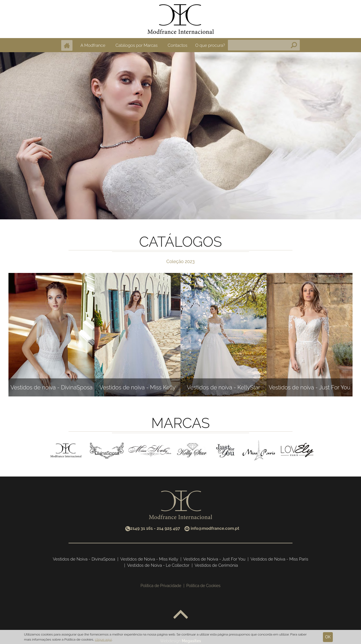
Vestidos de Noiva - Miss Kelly (149, 559)
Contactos (178, 45)
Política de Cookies (203, 586)
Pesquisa (294, 45)
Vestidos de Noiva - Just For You (214, 559)
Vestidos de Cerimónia (216, 565)
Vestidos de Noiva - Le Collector (158, 565)
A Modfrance (93, 45)
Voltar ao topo (181, 615)
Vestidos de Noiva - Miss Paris (279, 559)
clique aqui (103, 639)
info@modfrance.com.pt (215, 528)
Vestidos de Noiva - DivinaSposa (84, 559)
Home (67, 45)
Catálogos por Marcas (136, 45)
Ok (328, 637)
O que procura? (210, 45)
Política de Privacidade (161, 586)
